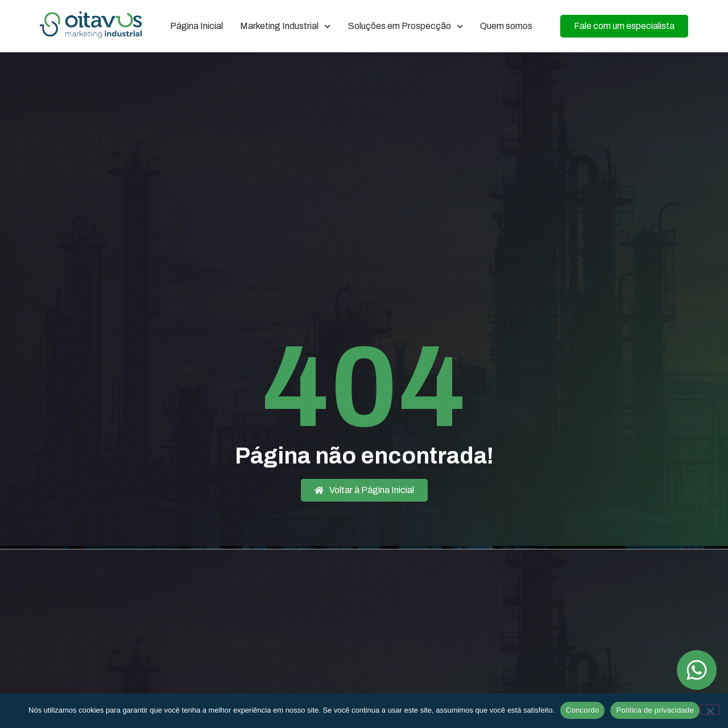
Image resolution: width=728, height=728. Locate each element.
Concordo (582, 710)
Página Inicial (197, 26)
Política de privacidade (655, 710)
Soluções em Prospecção (406, 26)
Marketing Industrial (285, 26)
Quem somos (506, 26)
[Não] (710, 710)
